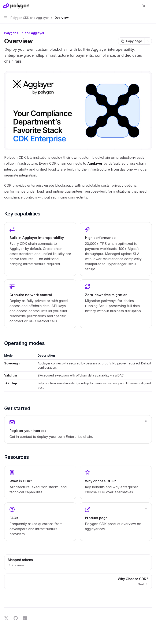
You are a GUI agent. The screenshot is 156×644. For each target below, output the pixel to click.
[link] (78, 429)
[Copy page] (131, 41)
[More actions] (151, 6)
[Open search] (136, 6)
